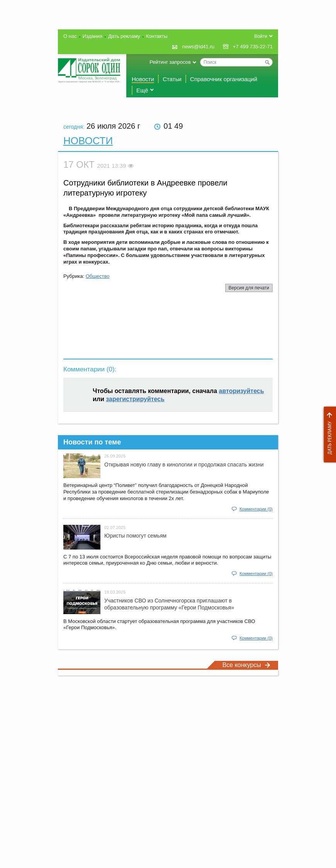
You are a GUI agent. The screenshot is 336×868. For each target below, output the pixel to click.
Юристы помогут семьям (135, 536)
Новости (143, 79)
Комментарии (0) (256, 509)
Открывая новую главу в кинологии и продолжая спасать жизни (184, 465)
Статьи (172, 79)
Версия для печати (249, 288)
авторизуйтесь (242, 391)
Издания (92, 36)
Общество (98, 276)
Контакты (157, 36)
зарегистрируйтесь (135, 399)
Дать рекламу (328, 435)
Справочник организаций (224, 79)
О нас (70, 36)
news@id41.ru (198, 47)
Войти (261, 36)
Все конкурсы (246, 665)
